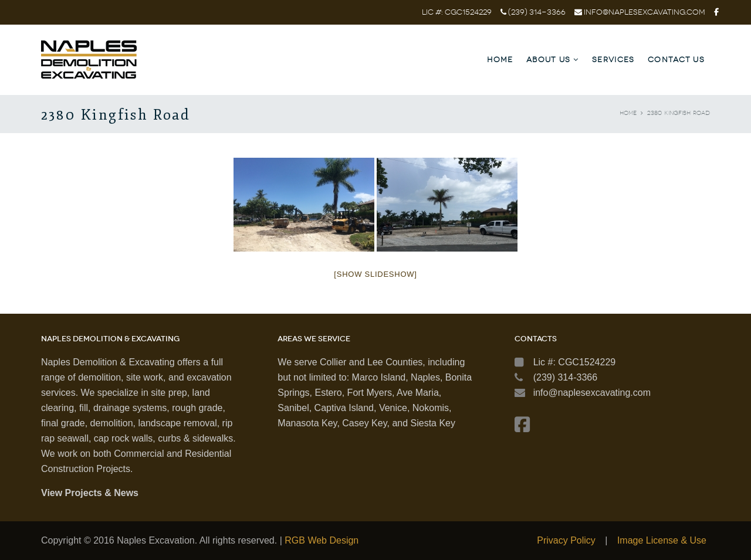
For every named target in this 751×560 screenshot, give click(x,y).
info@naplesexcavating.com (645, 12)
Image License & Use (662, 540)
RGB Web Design (322, 540)
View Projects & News (90, 493)
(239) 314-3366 (536, 12)
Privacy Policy (566, 540)
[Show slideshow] (375, 274)
